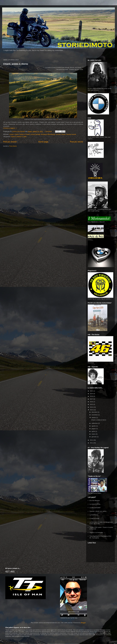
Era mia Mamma (95, 500)
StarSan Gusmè (71, 134)
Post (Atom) (13, 146)
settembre (95, 423)
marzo (94, 434)
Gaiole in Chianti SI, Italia (19, 137)
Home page (43, 142)
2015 (92, 404)
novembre (95, 415)
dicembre (95, 412)
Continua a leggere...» (10, 128)
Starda (63, 134)
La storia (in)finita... (95, 504)
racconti (58, 134)
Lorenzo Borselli (35, 134)
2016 (92, 402)
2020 (92, 394)
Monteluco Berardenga (48, 134)
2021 (92, 391)
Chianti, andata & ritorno (16, 64)
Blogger (83, 623)
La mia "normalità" (95, 508)
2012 (92, 440)
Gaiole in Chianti (25, 134)
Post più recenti (10, 142)
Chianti (16, 134)
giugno (94, 429)
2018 (92, 396)
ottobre (94, 418)
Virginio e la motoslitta (96, 533)
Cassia (11, 134)
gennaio (94, 437)
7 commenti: (48, 131)
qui (57, 119)
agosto (94, 426)
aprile (93, 431)
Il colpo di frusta (94, 518)
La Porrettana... (94, 515)
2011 (92, 443)
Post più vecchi (76, 142)
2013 (92, 410)
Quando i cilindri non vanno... (98, 511)
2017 (92, 399)
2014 (92, 407)
